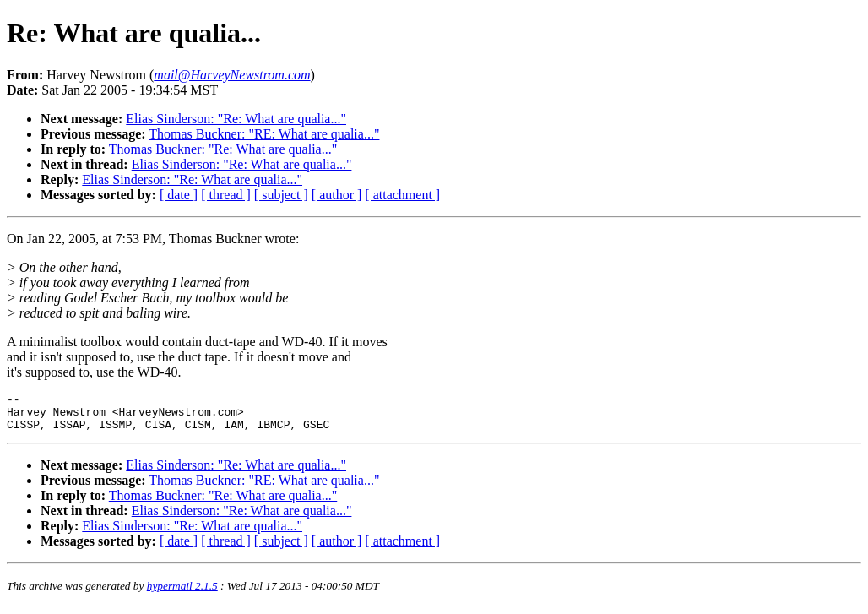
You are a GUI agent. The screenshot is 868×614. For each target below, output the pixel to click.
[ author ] (337, 195)
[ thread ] (226, 195)
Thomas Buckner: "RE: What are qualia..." (264, 134)
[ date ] (179, 195)
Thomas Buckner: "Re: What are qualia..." (223, 149)
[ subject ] (281, 195)
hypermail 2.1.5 (182, 593)
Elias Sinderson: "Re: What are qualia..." (236, 119)
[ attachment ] (402, 195)
